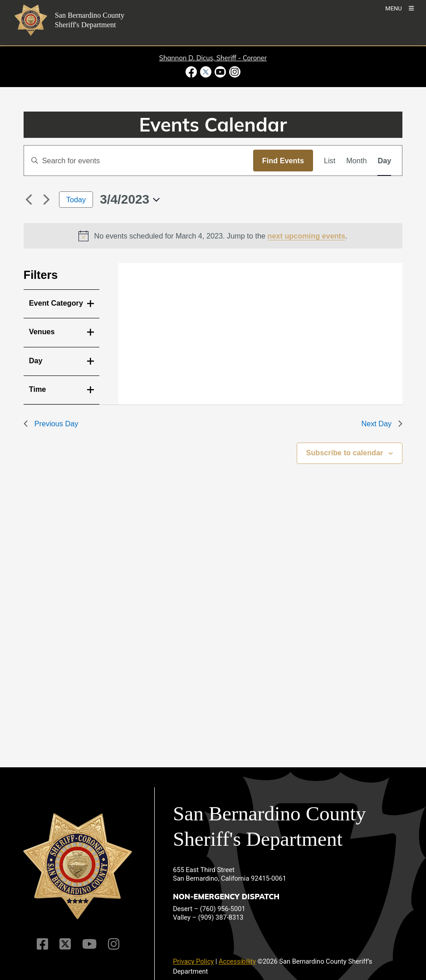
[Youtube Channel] (89, 944)
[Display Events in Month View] (356, 161)
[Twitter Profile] (65, 944)
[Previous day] (29, 200)
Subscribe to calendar (345, 453)
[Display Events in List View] (330, 161)
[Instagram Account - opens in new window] (234, 72)
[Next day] (47, 200)
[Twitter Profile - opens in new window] (206, 72)
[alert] (213, 236)
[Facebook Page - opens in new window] (192, 72)
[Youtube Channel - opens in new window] (220, 72)
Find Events (283, 161)
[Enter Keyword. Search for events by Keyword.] (139, 161)
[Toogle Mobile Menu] (399, 8)
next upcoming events (307, 236)
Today (76, 200)
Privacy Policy (193, 961)
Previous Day (51, 424)
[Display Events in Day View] (384, 161)
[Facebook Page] (42, 944)
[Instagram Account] (114, 944)
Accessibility (237, 961)
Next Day (382, 424)
